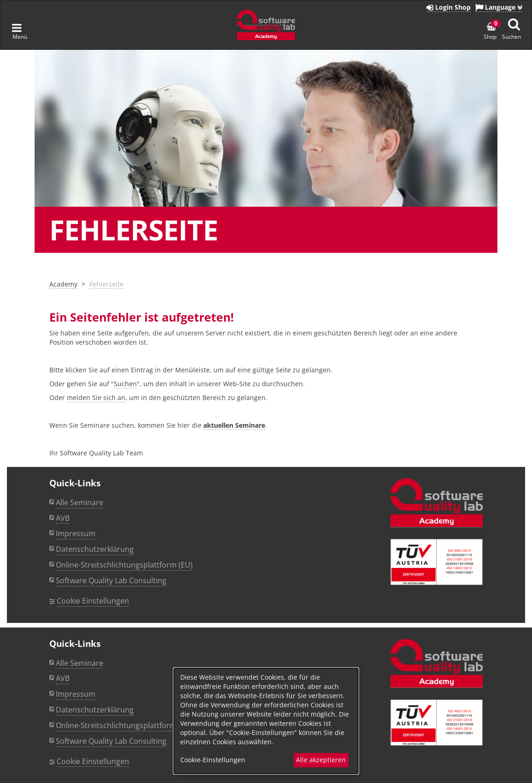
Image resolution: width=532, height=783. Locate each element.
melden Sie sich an (96, 397)
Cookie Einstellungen (93, 601)
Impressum (76, 533)
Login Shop (449, 7)
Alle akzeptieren (321, 760)
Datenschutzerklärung (95, 549)
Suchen (125, 384)
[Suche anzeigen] (514, 24)
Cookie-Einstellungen (213, 760)
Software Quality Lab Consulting (111, 580)
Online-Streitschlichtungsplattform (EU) (124, 565)
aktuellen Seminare (234, 425)
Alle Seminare (80, 502)
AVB (63, 518)
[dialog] (266, 721)
